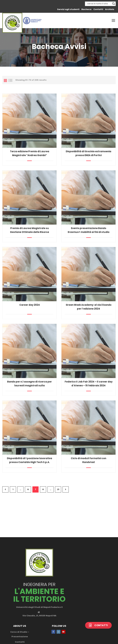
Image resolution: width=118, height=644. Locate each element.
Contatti (98, 9)
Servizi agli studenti (68, 9)
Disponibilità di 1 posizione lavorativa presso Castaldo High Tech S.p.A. (29, 460)
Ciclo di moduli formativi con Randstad (88, 460)
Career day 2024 (30, 305)
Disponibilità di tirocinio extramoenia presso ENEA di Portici (88, 153)
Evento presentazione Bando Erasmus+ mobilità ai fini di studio (89, 230)
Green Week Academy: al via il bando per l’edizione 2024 (89, 307)
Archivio (110, 9)
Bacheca (86, 9)
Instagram (58, 632)
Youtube (64, 632)
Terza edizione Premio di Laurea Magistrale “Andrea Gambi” (30, 153)
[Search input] (99, 4)
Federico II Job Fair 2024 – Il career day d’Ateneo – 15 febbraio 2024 (89, 384)
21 (58, 489)
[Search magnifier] (114, 4)
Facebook (53, 632)
